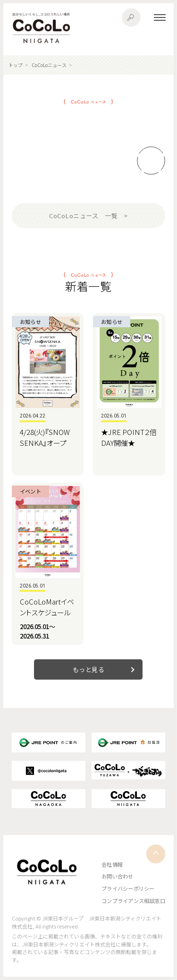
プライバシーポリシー (128, 888)
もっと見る (89, 669)
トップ (16, 65)
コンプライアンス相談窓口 (133, 901)
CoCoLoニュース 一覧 (83, 216)
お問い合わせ (117, 876)
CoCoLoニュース (49, 65)
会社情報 (112, 864)
